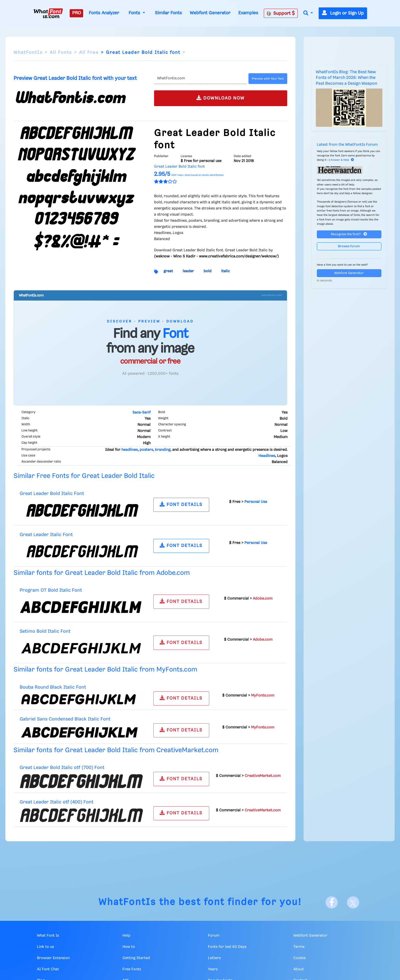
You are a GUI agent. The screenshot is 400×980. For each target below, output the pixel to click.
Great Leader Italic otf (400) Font (57, 802)
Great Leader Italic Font (46, 535)
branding (163, 450)
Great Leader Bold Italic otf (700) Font (62, 768)
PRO (77, 13)
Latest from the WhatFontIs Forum (347, 145)
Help (126, 936)
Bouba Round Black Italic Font (53, 687)
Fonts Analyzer (104, 13)
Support (281, 13)
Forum (214, 936)
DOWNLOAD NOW (221, 98)
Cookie (299, 958)
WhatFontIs (28, 53)
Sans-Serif (141, 413)
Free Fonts (132, 969)
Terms (299, 947)
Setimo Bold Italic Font (45, 631)
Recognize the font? (349, 234)
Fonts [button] (135, 13)
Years (213, 969)
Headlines (267, 456)
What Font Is (48, 936)
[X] (353, 902)
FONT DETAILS (181, 504)
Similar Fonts (168, 13)
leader (188, 271)
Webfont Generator (210, 13)
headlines (130, 450)
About (299, 969)
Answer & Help (342, 160)
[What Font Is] (48, 13)
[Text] (200, 79)
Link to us (45, 947)
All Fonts (61, 53)
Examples (248, 13)
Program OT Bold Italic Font (51, 590)
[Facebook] (332, 902)
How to (129, 947)
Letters (214, 958)
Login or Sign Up (343, 13)
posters (146, 450)
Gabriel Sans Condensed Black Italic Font (65, 719)
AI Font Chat (48, 969)
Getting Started (136, 958)
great (168, 271)
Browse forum (349, 246)
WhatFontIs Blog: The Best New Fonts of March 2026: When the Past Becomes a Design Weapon (346, 78)
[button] (308, 13)
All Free (89, 53)
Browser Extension (53, 958)
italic (226, 271)
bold (208, 271)
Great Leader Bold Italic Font (52, 494)
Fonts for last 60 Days (227, 947)
